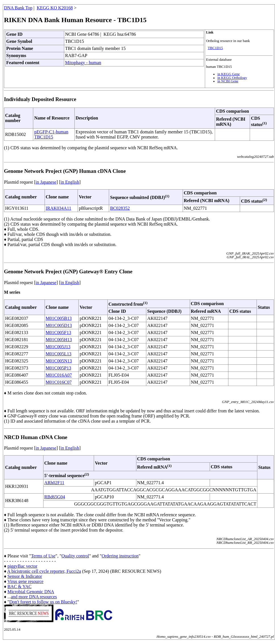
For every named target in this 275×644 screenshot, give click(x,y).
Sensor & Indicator (25, 576)
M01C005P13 (59, 368)
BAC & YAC (19, 587)
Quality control (75, 556)
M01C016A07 (59, 375)
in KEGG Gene (229, 74)
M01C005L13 (59, 354)
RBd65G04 (55, 497)
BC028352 (120, 208)
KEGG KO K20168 (55, 8)
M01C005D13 (59, 325)
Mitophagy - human (83, 63)
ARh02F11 (54, 483)
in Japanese (46, 182)
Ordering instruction (120, 556)
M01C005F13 (59, 333)
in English (70, 182)
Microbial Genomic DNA (31, 592)
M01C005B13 (59, 318)
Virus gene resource (25, 581)
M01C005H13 (59, 340)
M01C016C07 (59, 382)
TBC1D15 (215, 48)
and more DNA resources (34, 597)
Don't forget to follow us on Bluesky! (43, 602)
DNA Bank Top (18, 8)
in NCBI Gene (228, 81)
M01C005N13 (59, 361)
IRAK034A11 (59, 208)
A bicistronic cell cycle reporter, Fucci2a (44, 571)
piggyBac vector (22, 566)
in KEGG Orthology (232, 78)
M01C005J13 (58, 347)
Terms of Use (43, 556)
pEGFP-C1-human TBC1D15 (51, 134)
